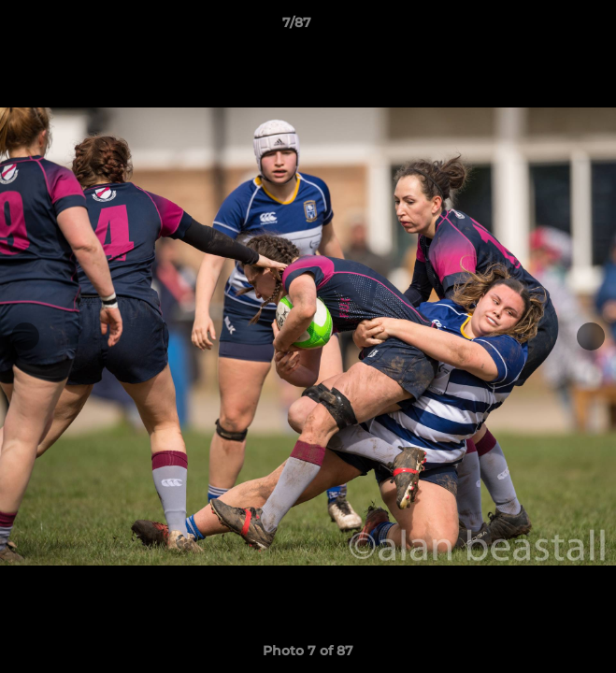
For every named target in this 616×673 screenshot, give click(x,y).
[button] (549, 27)
